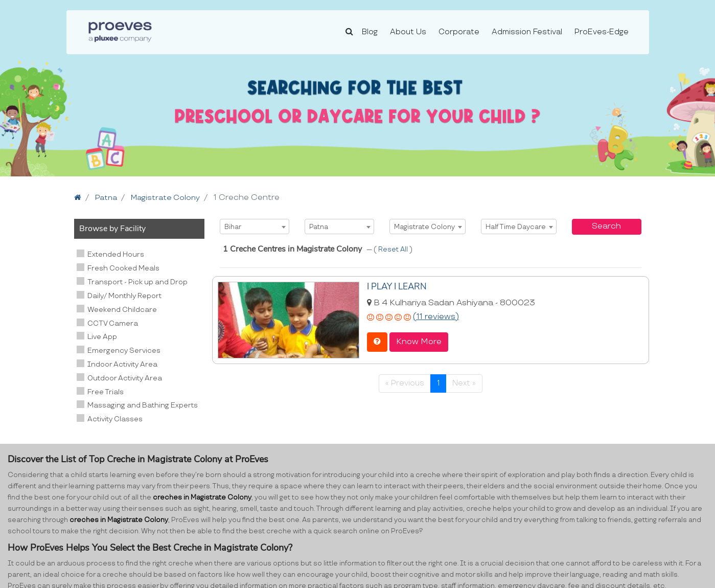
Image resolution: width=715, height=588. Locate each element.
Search (606, 226)
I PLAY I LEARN (396, 286)
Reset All (394, 250)
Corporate (459, 32)
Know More (419, 341)
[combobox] (255, 227)
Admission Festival (527, 32)
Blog (370, 32)
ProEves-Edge (602, 32)
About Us (408, 32)
